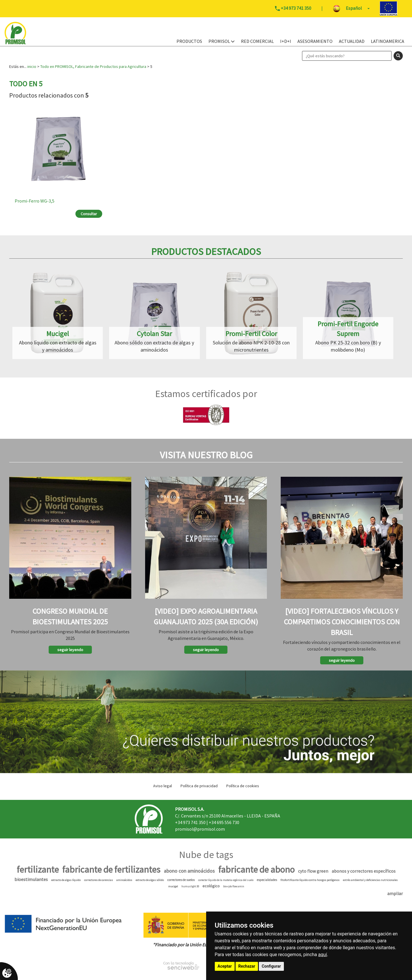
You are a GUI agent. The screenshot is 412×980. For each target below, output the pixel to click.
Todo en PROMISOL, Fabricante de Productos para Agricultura (93, 66)
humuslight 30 (190, 886)
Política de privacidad (199, 786)
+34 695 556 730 (224, 822)
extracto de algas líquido (66, 880)
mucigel (173, 886)
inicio (32, 66)
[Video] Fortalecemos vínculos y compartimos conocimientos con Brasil (342, 622)
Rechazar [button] (247, 966)
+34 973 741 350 (190, 822)
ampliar (395, 893)
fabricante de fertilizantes (111, 870)
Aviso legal (163, 786)
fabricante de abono (256, 870)
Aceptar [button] (225, 966)
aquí (323, 955)
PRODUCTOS (189, 41)
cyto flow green (313, 871)
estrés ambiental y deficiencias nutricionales (370, 880)
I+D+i (286, 41)
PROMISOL (222, 41)
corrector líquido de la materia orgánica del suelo (226, 880)
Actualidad (352, 41)
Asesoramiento (315, 41)
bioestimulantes (31, 879)
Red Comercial (257, 41)
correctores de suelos (181, 880)
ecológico (211, 886)
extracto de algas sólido (150, 880)
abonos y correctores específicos (364, 871)
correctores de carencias (98, 880)
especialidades (267, 880)
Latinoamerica (388, 41)
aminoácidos (124, 880)
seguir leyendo (70, 650)
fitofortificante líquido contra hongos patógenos (310, 880)
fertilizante (38, 870)
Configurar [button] (271, 966)
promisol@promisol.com (200, 829)
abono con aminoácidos (189, 871)
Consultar (89, 214)
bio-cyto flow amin (234, 886)
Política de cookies (243, 786)
